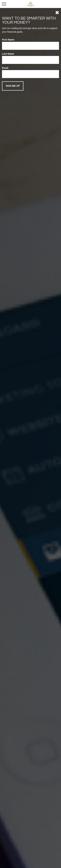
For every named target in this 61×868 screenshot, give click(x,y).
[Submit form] (13, 86)
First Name (8, 40)
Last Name (8, 54)
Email (5, 68)
